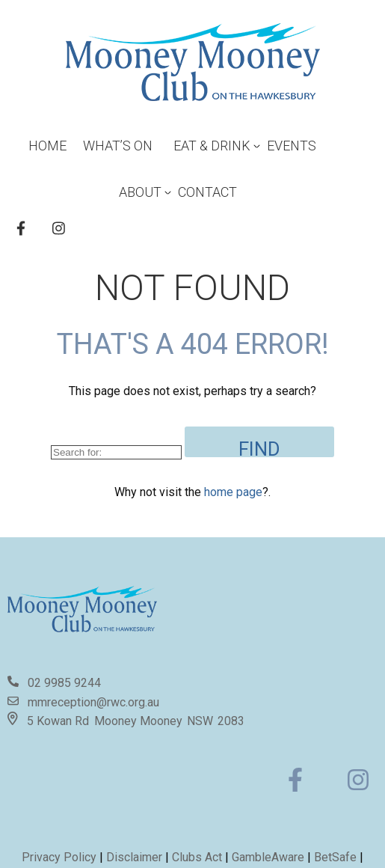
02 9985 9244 (64, 683)
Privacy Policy (59, 857)
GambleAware (268, 857)
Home (47, 146)
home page (233, 492)
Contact (207, 192)
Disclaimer (136, 857)
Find (259, 447)
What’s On (118, 146)
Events (292, 146)
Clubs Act (197, 857)
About (140, 192)
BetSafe (335, 857)
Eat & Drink (212, 146)
